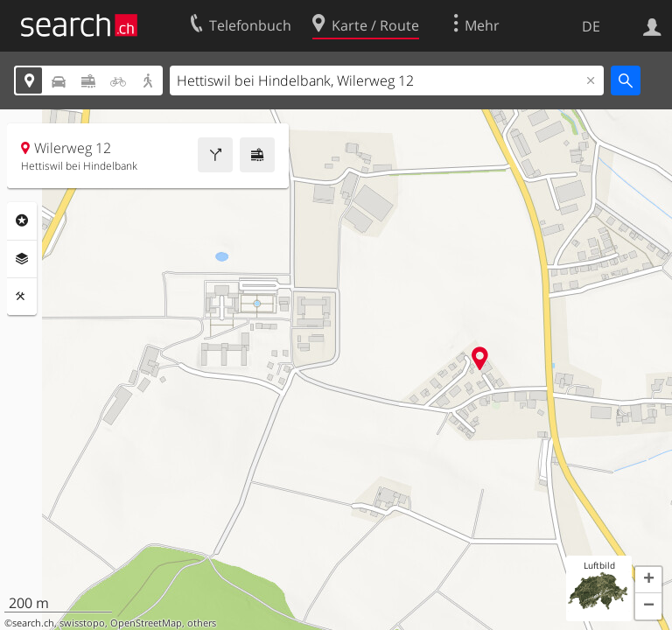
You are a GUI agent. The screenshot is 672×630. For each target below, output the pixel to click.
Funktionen (22, 297)
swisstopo (82, 623)
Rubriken (22, 220)
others (202, 623)
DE (591, 26)
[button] (648, 580)
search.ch (33, 623)
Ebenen (22, 259)
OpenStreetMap (146, 623)
